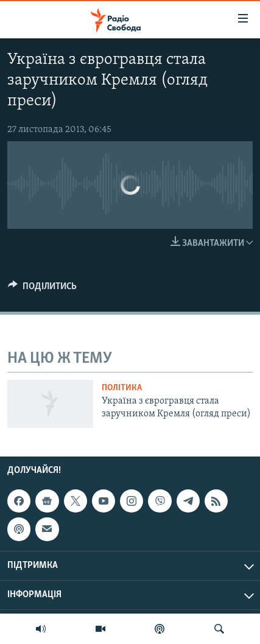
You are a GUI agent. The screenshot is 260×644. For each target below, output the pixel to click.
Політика (122, 388)
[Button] (42, 289)
